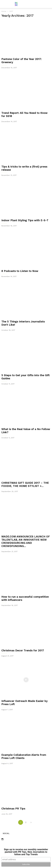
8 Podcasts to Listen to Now (20, 271)
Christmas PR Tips (13, 809)
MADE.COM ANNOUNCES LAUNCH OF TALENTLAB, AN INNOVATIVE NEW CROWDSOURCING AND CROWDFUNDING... (26, 541)
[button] (48, 4)
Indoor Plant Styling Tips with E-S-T (25, 220)
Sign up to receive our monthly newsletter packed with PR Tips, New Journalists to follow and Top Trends (26, 852)
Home (4, 11)
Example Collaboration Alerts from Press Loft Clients (24, 756)
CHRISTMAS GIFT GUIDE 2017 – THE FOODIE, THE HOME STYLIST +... (25, 484)
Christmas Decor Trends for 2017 (23, 650)
